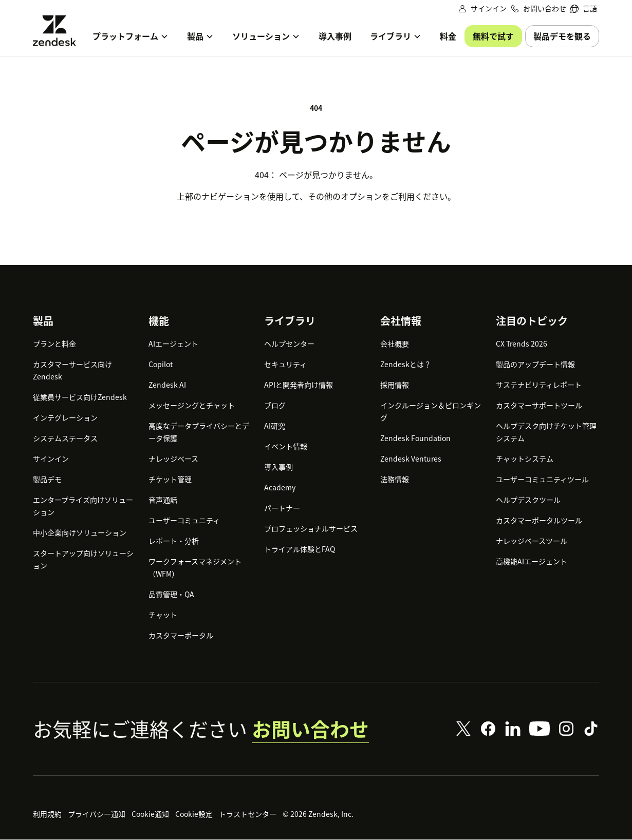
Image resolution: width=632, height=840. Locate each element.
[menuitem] (584, 8)
